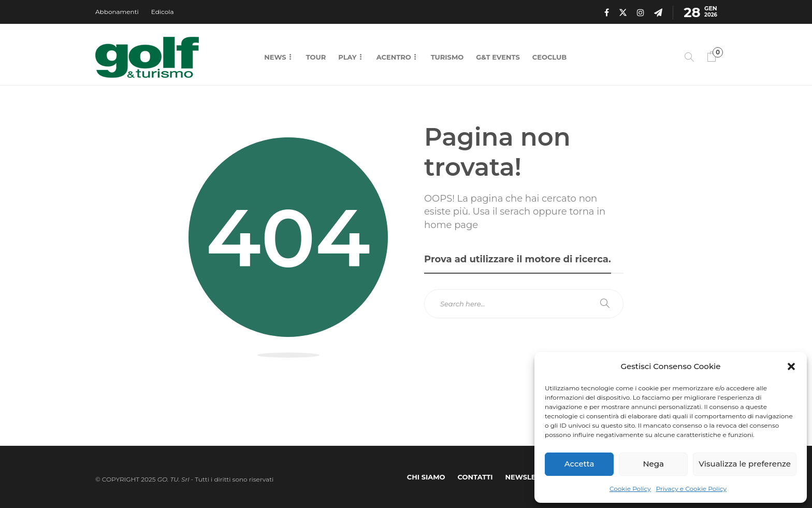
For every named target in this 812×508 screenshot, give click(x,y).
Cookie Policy (630, 489)
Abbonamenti (117, 12)
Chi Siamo (426, 477)
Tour (316, 57)
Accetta (579, 464)
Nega (653, 464)
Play (347, 57)
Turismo (447, 57)
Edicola (163, 12)
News (275, 57)
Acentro (394, 57)
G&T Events (498, 57)
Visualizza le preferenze (745, 464)
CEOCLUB (549, 57)
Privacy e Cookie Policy (691, 489)
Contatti (475, 477)
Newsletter (530, 477)
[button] (791, 366)
